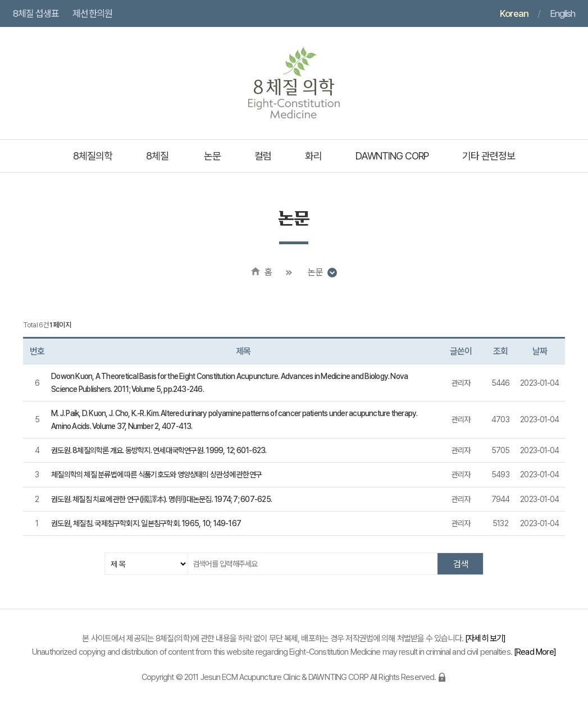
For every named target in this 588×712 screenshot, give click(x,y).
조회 (500, 351)
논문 (212, 156)
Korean (514, 13)
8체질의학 (93, 156)
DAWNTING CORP (392, 156)
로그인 (442, 677)
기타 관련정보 (489, 156)
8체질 (157, 156)
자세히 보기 (485, 638)
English (562, 13)
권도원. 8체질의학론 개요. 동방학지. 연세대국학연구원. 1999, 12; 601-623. (159, 450)
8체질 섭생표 (36, 13)
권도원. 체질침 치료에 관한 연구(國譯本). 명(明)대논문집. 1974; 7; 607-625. (161, 499)
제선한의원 (92, 13)
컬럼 (263, 156)
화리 (313, 156)
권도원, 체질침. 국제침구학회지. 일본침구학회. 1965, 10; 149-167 (146, 523)
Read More (535, 652)
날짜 (540, 351)
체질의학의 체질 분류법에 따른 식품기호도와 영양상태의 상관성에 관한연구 (156, 474)
